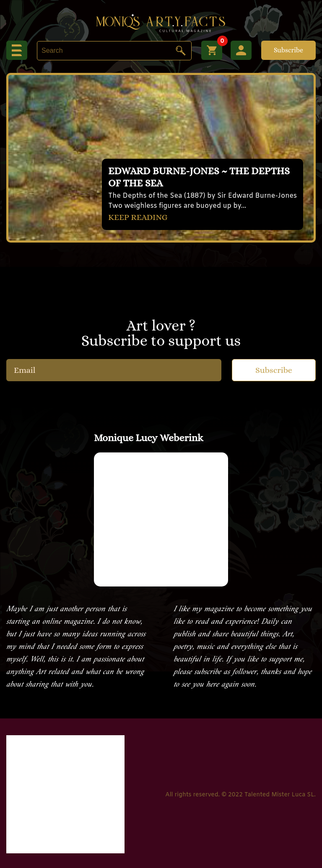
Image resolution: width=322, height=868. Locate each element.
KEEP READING (138, 217)
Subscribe (288, 50)
